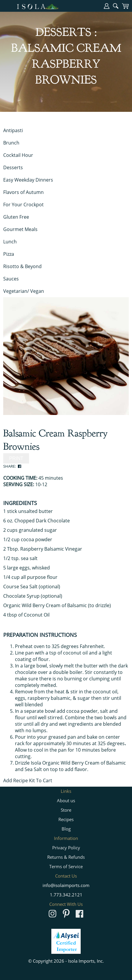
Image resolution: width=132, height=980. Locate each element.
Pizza (9, 254)
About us (66, 800)
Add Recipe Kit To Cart (28, 780)
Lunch (10, 242)
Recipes (66, 819)
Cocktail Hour (18, 155)
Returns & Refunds (66, 857)
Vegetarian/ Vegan (24, 291)
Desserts (13, 167)
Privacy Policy (66, 848)
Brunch (11, 143)
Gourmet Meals (20, 229)
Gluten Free (16, 217)
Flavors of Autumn (23, 192)
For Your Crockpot (23, 205)
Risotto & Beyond (22, 266)
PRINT (16, 458)
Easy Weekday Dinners (28, 180)
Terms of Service (66, 866)
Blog (66, 829)
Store (66, 810)
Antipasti (13, 130)
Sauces (11, 279)
